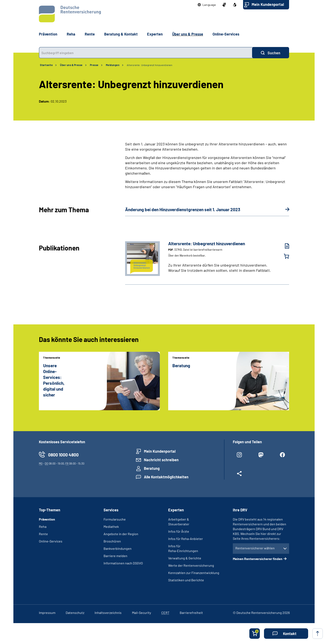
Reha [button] (71, 34)
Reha (43, 527)
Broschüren (112, 541)
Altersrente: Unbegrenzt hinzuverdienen (149, 65)
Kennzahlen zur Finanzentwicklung (194, 573)
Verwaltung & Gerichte (185, 558)
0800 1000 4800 (63, 455)
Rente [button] (90, 34)
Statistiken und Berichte (186, 580)
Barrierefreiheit (191, 613)
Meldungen (113, 65)
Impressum (47, 613)
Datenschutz (75, 613)
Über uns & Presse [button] (188, 34)
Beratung (152, 468)
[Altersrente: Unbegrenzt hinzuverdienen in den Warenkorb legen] (284, 256)
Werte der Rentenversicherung (191, 565)
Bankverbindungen (118, 548)
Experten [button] (155, 34)
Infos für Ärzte (179, 531)
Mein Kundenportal (268, 4)
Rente (43, 534)
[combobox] (145, 53)
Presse (94, 65)
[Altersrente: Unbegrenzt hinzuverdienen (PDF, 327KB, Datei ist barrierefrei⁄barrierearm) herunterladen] (284, 246)
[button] (207, 5)
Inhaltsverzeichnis (108, 613)
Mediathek (111, 527)
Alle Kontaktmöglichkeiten (166, 477)
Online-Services (226, 34)
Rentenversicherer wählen (255, 548)
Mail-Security (142, 613)
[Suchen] (271, 53)
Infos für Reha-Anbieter (186, 539)
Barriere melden (115, 556)
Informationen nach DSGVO (123, 563)
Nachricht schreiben (161, 460)
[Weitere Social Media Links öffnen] (239, 475)
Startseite (46, 65)
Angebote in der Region (121, 534)
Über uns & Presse (71, 65)
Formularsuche (115, 519)
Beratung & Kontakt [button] (121, 34)
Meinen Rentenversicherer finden (258, 559)
